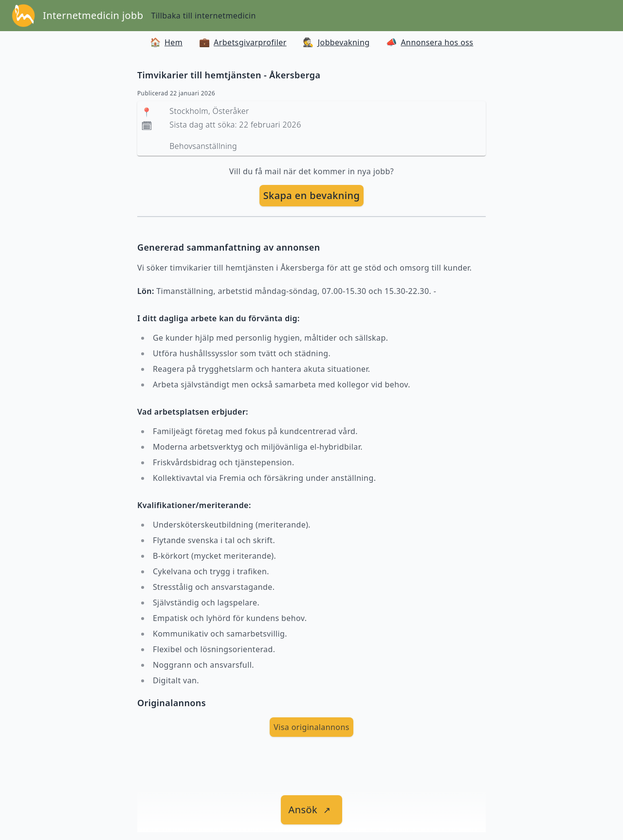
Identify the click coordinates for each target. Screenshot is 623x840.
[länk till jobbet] (312, 810)
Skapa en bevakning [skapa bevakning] (312, 195)
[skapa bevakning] (312, 196)
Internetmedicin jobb (93, 15)
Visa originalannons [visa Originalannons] (311, 727)
